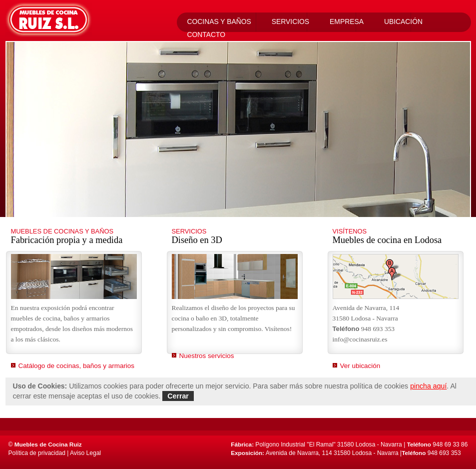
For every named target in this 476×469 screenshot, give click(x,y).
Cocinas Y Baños (219, 21)
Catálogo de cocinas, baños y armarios (77, 366)
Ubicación (403, 21)
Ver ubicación (360, 366)
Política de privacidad (37, 453)
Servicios (290, 21)
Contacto (207, 34)
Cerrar (178, 396)
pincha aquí (428, 386)
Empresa (347, 21)
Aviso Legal (85, 453)
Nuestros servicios (207, 356)
